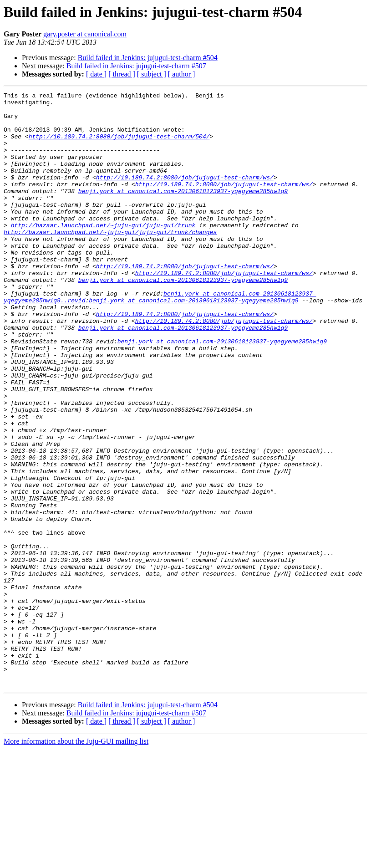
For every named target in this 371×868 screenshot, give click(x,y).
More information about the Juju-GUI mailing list (76, 860)
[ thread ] (122, 74)
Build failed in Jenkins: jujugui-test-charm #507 (136, 66)
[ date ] (96, 74)
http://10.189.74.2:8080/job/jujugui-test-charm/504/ (119, 146)
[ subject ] (152, 74)
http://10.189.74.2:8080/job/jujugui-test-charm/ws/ (185, 195)
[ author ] (182, 74)
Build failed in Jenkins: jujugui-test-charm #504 (148, 58)
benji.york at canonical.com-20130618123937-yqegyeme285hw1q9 (183, 211)
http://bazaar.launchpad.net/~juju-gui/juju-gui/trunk (103, 252)
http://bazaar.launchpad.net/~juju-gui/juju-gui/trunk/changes (110, 260)
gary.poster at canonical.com (85, 34)
